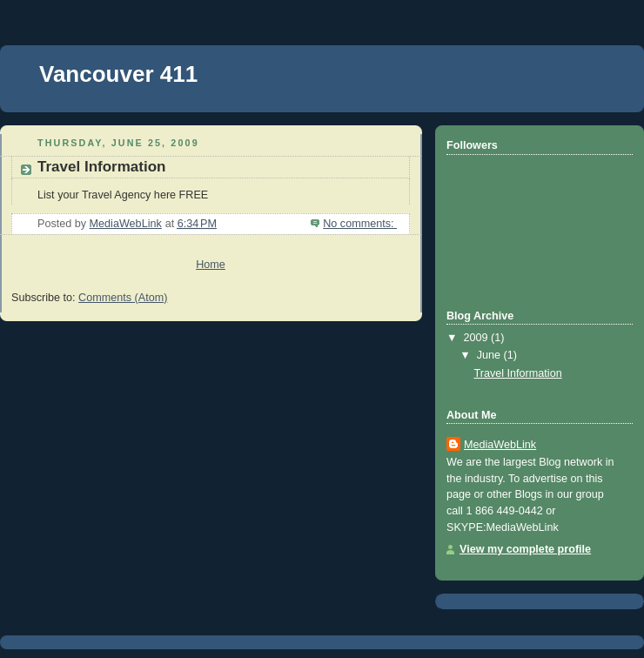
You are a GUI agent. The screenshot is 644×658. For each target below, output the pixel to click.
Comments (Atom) (123, 298)
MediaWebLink (500, 445)
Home (211, 265)
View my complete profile (525, 549)
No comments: (360, 224)
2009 (478, 338)
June (490, 355)
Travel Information (102, 167)
